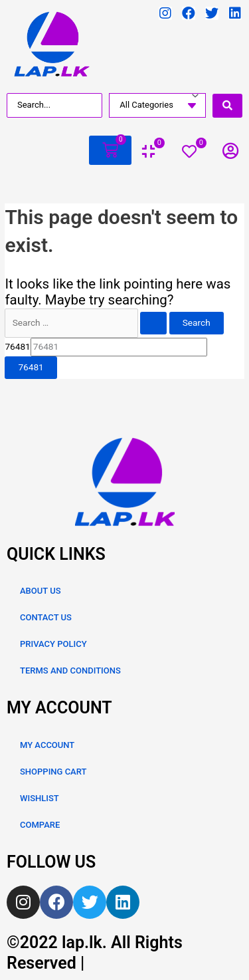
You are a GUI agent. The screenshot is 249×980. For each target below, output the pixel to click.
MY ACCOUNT (47, 745)
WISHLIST (40, 798)
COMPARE (40, 825)
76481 (17, 346)
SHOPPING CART (53, 772)
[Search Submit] (153, 323)
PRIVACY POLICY (53, 644)
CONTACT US (46, 617)
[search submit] (227, 106)
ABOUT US (41, 591)
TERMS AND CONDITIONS (70, 671)
